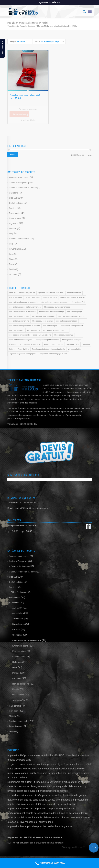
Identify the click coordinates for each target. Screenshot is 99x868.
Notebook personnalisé (19, 239)
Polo (11, 244)
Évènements (15, 213)
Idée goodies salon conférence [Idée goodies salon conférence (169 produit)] (56, 330)
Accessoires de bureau (19, 178)
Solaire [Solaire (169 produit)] (12, 349)
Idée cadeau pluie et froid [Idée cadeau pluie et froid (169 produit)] (19, 316)
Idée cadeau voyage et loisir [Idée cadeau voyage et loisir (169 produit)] (72, 326)
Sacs (11, 254)
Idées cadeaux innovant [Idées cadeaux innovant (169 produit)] (64, 335)
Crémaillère (17, 635)
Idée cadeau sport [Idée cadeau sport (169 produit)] (50, 326)
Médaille (13, 229)
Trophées (13, 274)
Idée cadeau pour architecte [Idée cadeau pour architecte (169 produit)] (44, 316)
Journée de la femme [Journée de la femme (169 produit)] (32, 344)
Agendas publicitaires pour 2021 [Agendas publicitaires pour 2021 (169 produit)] (51, 293)
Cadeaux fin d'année (20, 566)
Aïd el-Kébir (17, 613)
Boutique (31, 26)
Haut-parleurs (15, 218)
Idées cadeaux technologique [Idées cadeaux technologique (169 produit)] (21, 340)
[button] (94, 848)
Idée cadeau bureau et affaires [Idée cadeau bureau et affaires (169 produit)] (72, 298)
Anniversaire (18, 619)
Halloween (17, 662)
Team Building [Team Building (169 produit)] (23, 349)
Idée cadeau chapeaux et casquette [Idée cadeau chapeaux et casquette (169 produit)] (23, 302)
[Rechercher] (83, 12)
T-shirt (12, 264)
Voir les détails (28, 120)
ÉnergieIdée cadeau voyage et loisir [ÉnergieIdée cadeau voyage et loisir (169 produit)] (53, 354)
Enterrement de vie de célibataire (27, 640)
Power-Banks (15, 249)
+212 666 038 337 (29, 503)
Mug (11, 234)
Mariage (16, 673)
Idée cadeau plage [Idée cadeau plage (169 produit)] (74, 311)
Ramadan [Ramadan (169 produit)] (86, 344)
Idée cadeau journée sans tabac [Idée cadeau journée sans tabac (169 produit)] (57, 307)
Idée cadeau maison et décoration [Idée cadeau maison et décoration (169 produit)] (22, 311)
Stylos (12, 259)
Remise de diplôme (21, 684)
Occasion (15, 603)
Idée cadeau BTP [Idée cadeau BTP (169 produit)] (50, 298)
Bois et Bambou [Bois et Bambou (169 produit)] (15, 298)
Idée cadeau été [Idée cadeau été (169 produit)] (34, 330)
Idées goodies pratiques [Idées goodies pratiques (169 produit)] (72, 340)
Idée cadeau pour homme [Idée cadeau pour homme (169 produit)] (42, 321)
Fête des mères (19, 651)
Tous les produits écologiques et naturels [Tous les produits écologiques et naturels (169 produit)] (49, 349)
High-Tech (13, 223)
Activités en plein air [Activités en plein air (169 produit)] (27, 293)
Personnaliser (19, 114)
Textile (12, 269)
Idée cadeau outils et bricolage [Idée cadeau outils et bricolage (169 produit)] (51, 311)
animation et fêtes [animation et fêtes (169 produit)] (74, 293)
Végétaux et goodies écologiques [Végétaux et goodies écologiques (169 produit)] (22, 354)
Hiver (15, 668)
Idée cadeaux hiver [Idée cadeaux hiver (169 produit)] (16, 330)
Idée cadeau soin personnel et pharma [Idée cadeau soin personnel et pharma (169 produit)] (24, 326)
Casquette (14, 193)
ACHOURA (17, 608)
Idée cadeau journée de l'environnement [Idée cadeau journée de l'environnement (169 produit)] (25, 307)
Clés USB (13, 198)
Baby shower (18, 624)
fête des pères (19, 657)
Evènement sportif (20, 646)
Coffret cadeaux (16, 203)
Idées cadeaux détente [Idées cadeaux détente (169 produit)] (42, 335)
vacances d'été (19, 700)
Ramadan (17, 678)
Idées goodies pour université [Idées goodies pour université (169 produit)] (47, 340)
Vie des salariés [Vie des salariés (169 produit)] (74, 349)
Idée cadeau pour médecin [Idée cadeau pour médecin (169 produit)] (66, 321)
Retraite (16, 689)
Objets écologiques (19, 592)
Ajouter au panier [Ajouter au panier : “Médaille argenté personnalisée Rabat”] (28, 109)
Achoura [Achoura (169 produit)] (12, 293)
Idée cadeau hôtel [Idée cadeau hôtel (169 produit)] (78, 302)
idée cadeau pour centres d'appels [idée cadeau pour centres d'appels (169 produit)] (72, 316)
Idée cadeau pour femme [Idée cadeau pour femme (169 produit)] (19, 321)
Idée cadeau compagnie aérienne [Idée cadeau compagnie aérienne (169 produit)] (54, 302)
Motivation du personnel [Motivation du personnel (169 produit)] (53, 344)
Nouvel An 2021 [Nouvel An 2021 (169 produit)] (72, 344)
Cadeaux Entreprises (18, 183)
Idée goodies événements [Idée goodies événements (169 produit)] (19, 335)
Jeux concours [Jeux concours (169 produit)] (15, 344)
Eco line (13, 208)
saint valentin (18, 695)
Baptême (16, 630)
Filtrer (13, 155)
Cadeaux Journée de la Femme (23, 188)
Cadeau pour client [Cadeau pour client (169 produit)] (32, 298)
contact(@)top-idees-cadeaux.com (31, 508)
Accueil (23, 26)
